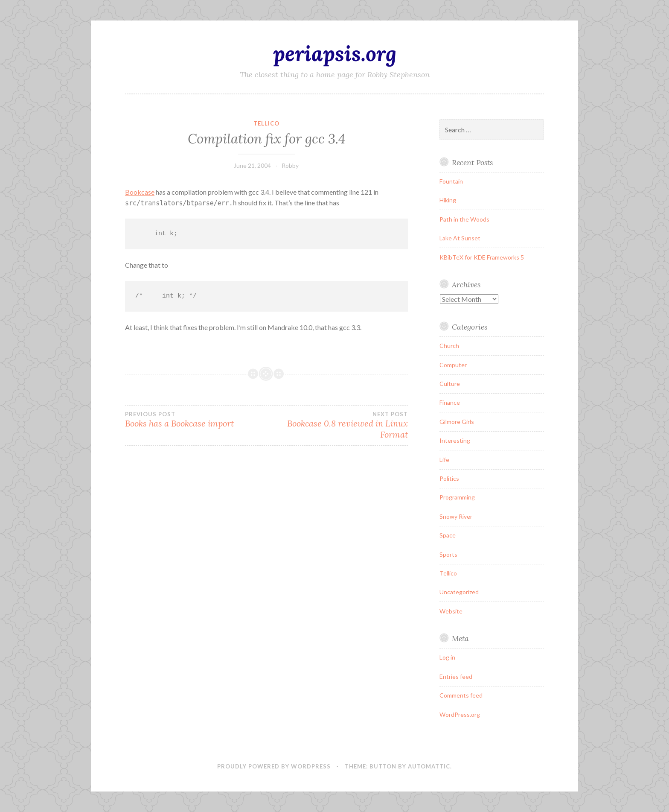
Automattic (429, 766)
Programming (457, 497)
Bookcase (140, 192)
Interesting (455, 440)
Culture (450, 384)
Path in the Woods (464, 219)
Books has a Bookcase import (196, 420)
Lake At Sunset (460, 238)
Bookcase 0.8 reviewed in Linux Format (337, 425)
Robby (290, 165)
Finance (450, 402)
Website (451, 611)
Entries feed (456, 676)
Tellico (266, 123)
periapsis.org (335, 53)
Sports (448, 554)
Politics (449, 478)
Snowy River (456, 516)
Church (449, 346)
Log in (447, 657)
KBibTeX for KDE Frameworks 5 (482, 257)
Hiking (448, 200)
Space (448, 535)
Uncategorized (459, 592)
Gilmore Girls (457, 422)
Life (444, 460)
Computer (453, 365)
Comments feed (461, 695)
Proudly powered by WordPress (274, 766)
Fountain (451, 181)
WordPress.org (460, 714)
